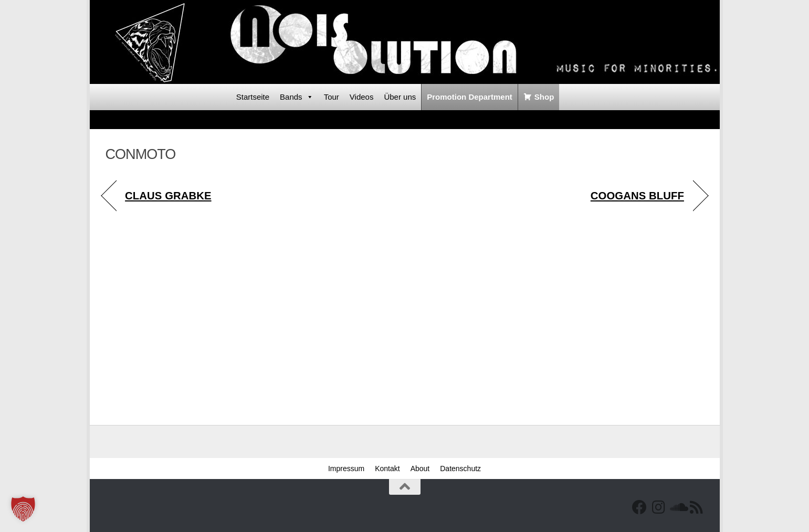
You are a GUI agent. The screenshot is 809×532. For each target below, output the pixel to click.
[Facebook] (639, 507)
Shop (544, 97)
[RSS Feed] (696, 507)
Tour (332, 97)
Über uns (400, 97)
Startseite (253, 97)
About (420, 469)
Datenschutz (460, 469)
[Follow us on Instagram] (658, 507)
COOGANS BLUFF (637, 196)
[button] (23, 509)
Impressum (346, 469)
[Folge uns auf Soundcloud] (677, 507)
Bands (297, 97)
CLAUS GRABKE (168, 196)
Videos (362, 97)
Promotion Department (470, 97)
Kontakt (387, 469)
